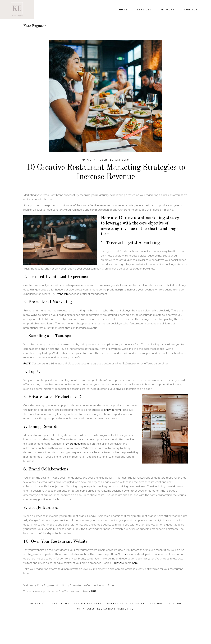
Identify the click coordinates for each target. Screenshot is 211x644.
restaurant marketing (115, 609)
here (135, 563)
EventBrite (62, 294)
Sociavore (124, 554)
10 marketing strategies (50, 603)
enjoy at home (113, 410)
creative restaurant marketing (98, 603)
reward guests (74, 444)
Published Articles (113, 160)
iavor (119, 563)
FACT (27, 363)
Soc (114, 563)
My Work (89, 160)
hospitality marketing (144, 603)
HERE (92, 591)
